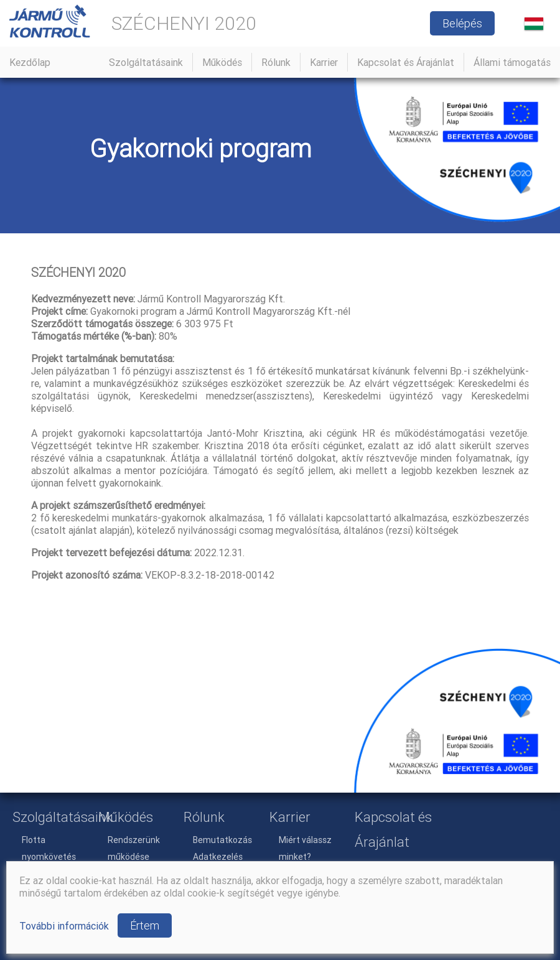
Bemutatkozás (222, 840)
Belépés (462, 23)
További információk (64, 926)
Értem (145, 925)
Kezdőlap (30, 62)
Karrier (324, 62)
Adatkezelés (218, 857)
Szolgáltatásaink (146, 62)
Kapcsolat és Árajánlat (406, 62)
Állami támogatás (512, 62)
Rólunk (276, 62)
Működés (222, 62)
